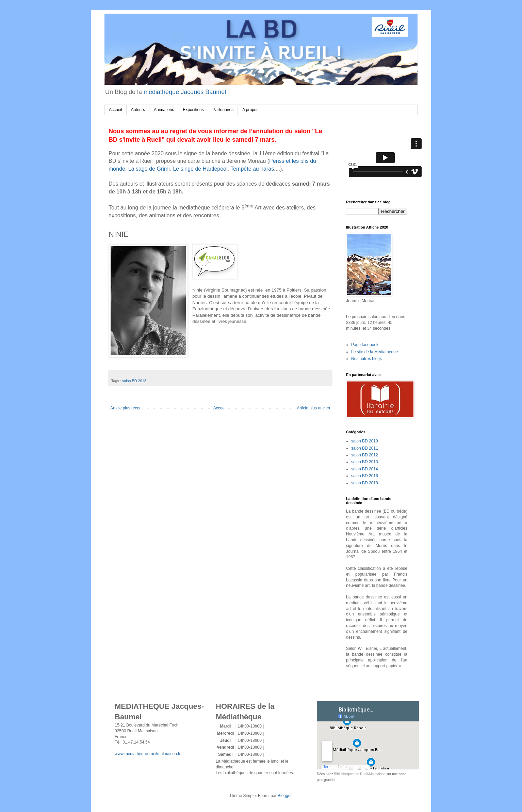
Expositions (193, 110)
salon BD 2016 (365, 476)
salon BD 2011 (365, 448)
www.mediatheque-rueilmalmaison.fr (148, 754)
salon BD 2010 (365, 441)
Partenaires (223, 110)
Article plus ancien (314, 408)
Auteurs (138, 110)
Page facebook (365, 345)
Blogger (285, 796)
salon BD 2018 (365, 483)
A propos (250, 110)
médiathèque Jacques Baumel (185, 92)
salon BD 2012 (365, 455)
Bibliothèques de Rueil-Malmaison (360, 774)
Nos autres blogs (366, 359)
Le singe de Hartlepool (200, 169)
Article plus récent (126, 408)
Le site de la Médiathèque (374, 352)
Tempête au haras (252, 169)
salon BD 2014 (365, 469)
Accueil (116, 110)
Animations (164, 110)
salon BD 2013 (134, 381)
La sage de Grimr (149, 169)
